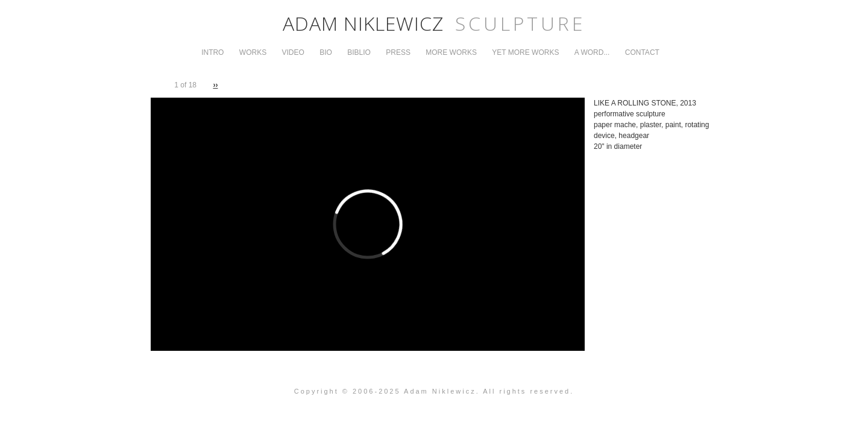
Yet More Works (525, 52)
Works (253, 52)
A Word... (592, 52)
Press (398, 52)
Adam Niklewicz (434, 23)
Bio (326, 52)
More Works (451, 52)
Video (293, 52)
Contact (642, 52)
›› (215, 85)
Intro (212, 52)
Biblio (359, 52)
